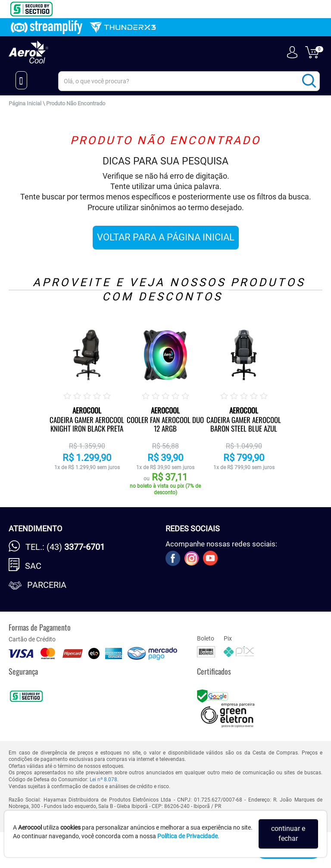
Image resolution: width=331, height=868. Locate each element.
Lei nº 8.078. (104, 780)
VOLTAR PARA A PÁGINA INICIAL (166, 237)
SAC (33, 566)
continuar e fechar (288, 833)
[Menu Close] (21, 80)
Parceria (47, 585)
